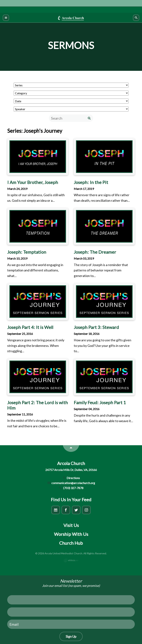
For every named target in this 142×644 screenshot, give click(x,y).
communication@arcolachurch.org (71, 483)
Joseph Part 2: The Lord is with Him (38, 405)
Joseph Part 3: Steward (96, 327)
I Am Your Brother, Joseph (33, 182)
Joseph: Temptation (27, 252)
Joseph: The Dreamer (95, 252)
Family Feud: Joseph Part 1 (100, 402)
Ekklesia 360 (71, 560)
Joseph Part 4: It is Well (30, 327)
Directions (71, 478)
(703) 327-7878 (71, 488)
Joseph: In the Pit (91, 182)
